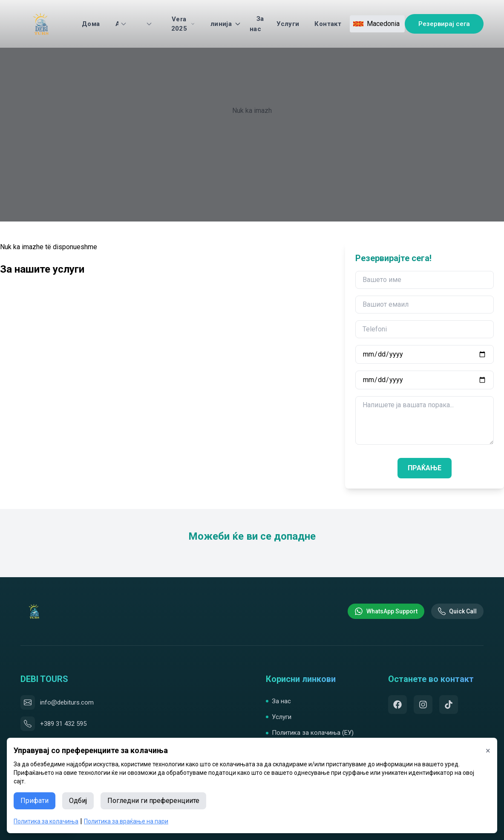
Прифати (35, 801)
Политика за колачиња (46, 821)
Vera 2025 (183, 24)
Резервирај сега (444, 24)
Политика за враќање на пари (126, 821)
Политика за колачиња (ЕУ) (310, 733)
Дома (91, 24)
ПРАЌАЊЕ (425, 468)
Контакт (328, 24)
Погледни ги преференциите (153, 801)
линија (226, 24)
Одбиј (78, 801)
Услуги (288, 24)
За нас (257, 24)
